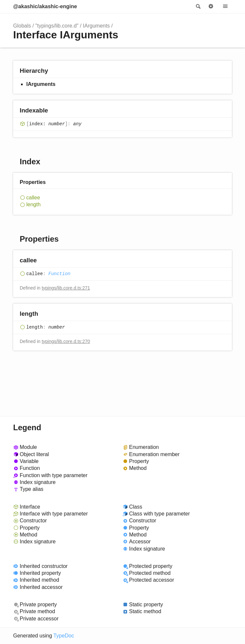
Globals (22, 26)
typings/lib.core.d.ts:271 (66, 288)
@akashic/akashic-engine (45, 6)
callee (33, 198)
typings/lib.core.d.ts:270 (66, 341)
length (33, 204)
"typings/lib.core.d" (57, 26)
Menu (225, 7)
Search (198, 7)
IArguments (96, 26)
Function (59, 274)
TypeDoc (64, 636)
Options (211, 7)
